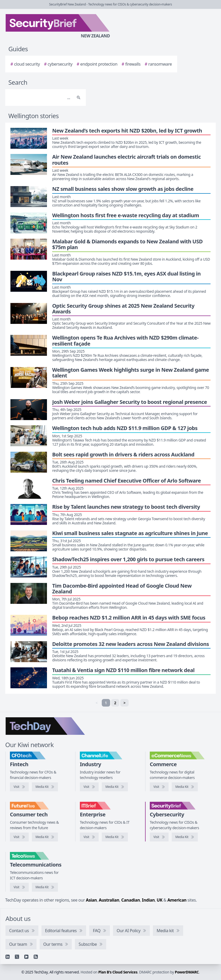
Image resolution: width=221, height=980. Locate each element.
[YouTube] (26, 957)
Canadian (131, 900)
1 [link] (106, 703)
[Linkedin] (8, 957)
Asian (91, 900)
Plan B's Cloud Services (118, 972)
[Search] (40, 98)
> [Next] (124, 703)
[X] (17, 957)
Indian (148, 900)
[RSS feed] (36, 957)
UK (160, 900)
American (177, 900)
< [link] (97, 703)
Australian (109, 900)
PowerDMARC (187, 972)
